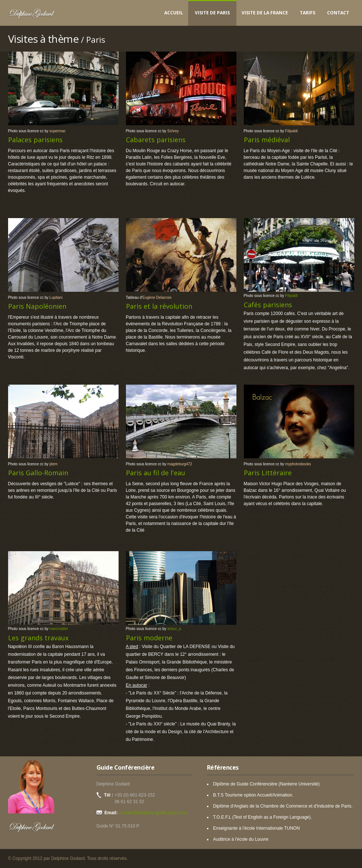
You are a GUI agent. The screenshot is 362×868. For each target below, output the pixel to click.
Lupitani (56, 297)
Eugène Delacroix (157, 297)
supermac (57, 131)
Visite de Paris (212, 13)
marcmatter (59, 629)
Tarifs (307, 13)
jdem (53, 464)
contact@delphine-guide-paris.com (154, 813)
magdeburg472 (180, 464)
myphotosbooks (298, 464)
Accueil (174, 13)
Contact (338, 13)
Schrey (173, 131)
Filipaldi (291, 131)
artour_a (174, 629)
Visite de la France (265, 13)
